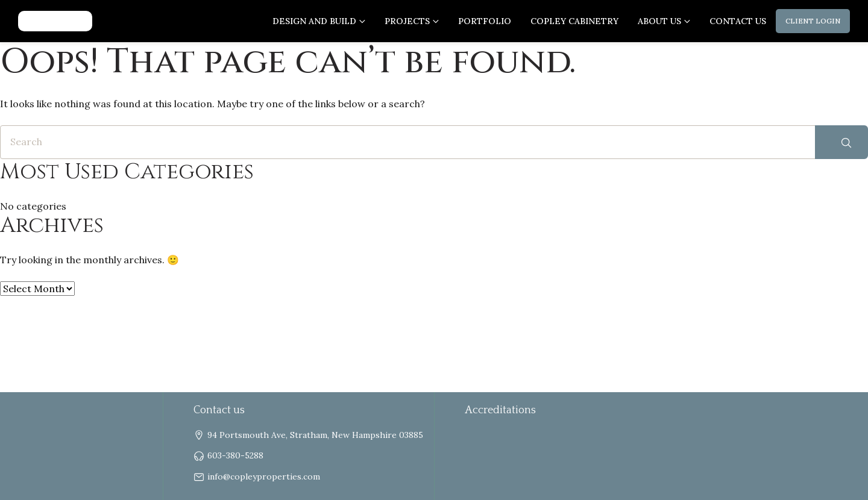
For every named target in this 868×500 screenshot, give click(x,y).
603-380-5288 (235, 455)
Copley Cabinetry (574, 21)
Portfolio (485, 21)
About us (659, 21)
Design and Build (314, 21)
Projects (407, 21)
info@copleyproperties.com (264, 477)
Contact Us (738, 21)
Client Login (813, 21)
